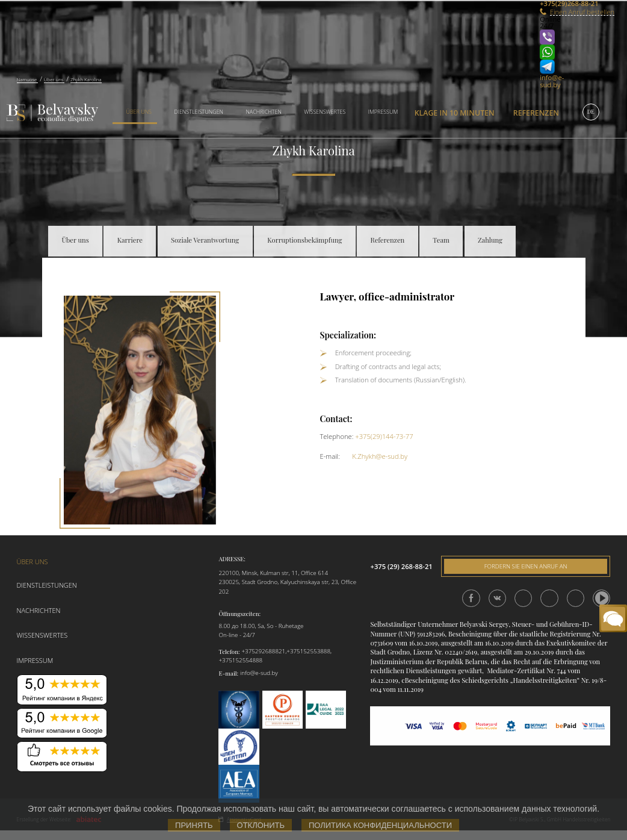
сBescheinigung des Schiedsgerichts (455, 680)
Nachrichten (264, 112)
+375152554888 (240, 660)
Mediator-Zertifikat (516, 670)
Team (441, 240)
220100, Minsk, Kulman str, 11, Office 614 (273, 573)
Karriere (130, 240)
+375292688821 (263, 651)
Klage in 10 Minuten (455, 113)
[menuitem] (135, 113)
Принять (194, 825)
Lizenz (423, 652)
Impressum (383, 112)
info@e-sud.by (552, 81)
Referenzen (536, 113)
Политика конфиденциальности (380, 825)
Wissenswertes (325, 112)
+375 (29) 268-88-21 (401, 566)
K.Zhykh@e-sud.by (380, 456)
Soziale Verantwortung (205, 240)
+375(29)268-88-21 (555, 3)
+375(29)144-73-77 (384, 436)
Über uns (139, 112)
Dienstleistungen (199, 112)
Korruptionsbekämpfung (304, 240)
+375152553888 (308, 651)
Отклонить (261, 825)
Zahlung (490, 240)
